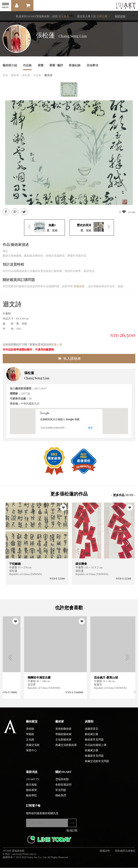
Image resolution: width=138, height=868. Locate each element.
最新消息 (32, 775)
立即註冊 (102, 16)
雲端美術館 (62, 783)
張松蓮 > (27, 75)
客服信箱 (79, 286)
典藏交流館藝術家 (66, 748)
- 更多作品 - (123, 495)
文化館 (30, 743)
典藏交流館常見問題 (97, 765)
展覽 (41, 65)
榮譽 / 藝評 (56, 65)
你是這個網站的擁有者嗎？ (54, 428)
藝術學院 (31, 799)
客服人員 (57, 345)
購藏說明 (105, 854)
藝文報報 (31, 788)
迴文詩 (48, 75)
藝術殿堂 (32, 725)
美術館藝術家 (63, 732)
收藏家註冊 (92, 754)
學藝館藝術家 (63, 738)
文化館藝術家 (63, 743)
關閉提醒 (120, 16)
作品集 (27, 65)
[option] (69, 90)
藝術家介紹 (10, 65)
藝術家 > (16, 75)
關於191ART (63, 775)
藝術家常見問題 (94, 743)
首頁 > (7, 75)
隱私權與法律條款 (125, 854)
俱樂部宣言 (92, 732)
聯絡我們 (61, 799)
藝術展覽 (31, 793)
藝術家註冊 (92, 738)
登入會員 (64, 16)
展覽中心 (31, 754)
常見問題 (61, 793)
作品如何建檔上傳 (96, 748)
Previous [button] (9, 544)
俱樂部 (89, 725)
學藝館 (30, 738)
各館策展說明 (63, 788)
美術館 (30, 732)
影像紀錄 (75, 65)
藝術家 (60, 725)
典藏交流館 (33, 748)
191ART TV (33, 783)
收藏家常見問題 (94, 759)
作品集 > (38, 75)
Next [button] (129, 544)
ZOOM (132, 212)
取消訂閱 (72, 834)
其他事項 (92, 65)
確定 (91, 428)
